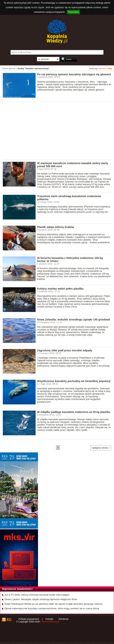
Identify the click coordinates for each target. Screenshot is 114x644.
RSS (9, 620)
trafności (102, 68)
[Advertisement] (58, 130)
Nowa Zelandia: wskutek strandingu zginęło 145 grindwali (74, 320)
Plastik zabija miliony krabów (56, 227)
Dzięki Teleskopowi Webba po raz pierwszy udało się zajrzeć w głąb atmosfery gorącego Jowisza (53, 604)
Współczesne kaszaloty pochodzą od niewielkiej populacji (74, 381)
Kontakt (49, 619)
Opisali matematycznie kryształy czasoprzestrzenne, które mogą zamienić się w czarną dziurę (52, 609)
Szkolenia (63, 619)
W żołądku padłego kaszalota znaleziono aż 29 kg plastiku (74, 412)
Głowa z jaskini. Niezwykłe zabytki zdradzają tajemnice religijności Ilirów (41, 599)
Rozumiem (73, 12)
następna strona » (101, 448)
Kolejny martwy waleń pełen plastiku (60, 289)
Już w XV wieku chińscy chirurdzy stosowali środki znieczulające (37, 595)
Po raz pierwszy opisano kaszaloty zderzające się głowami (74, 74)
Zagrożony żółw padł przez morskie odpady (65, 350)
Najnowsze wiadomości (17, 589)
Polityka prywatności (29, 619)
